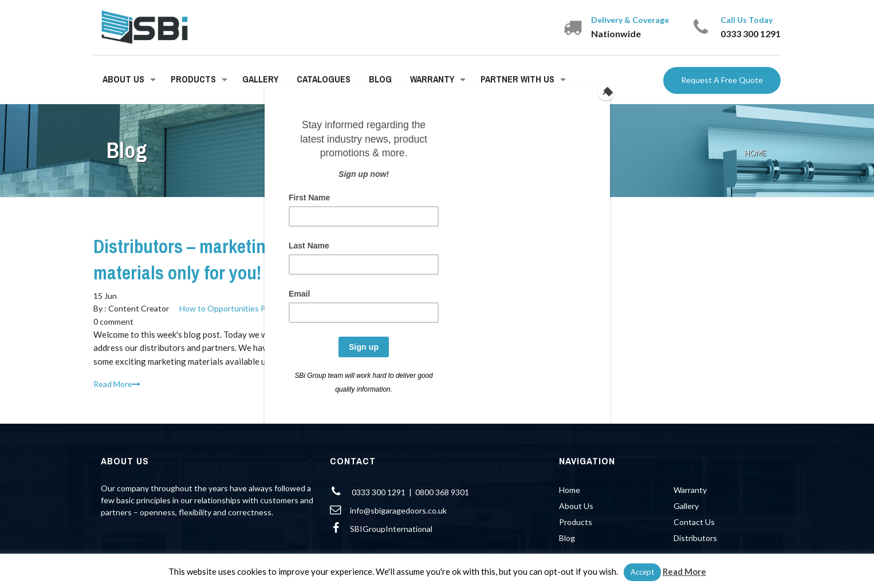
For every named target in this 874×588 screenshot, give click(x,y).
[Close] (607, 91)
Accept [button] (642, 572)
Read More (684, 571)
